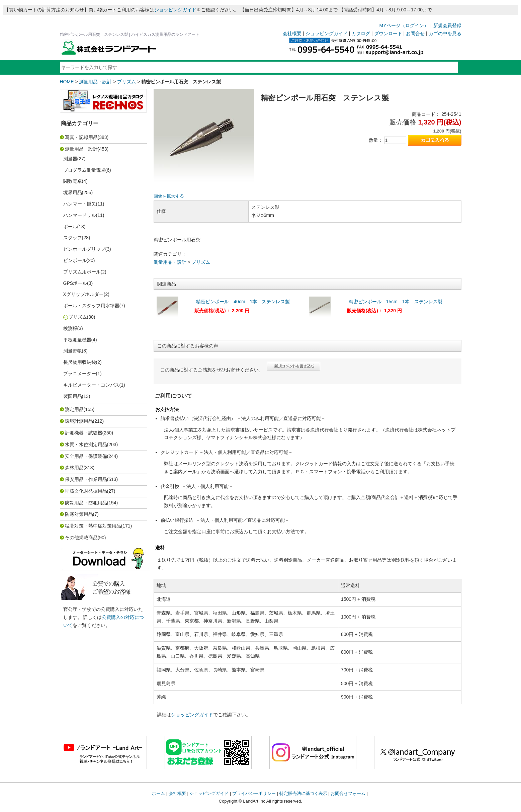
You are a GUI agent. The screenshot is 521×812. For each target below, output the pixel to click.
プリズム (126, 82)
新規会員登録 (447, 25)
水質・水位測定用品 (86, 444)
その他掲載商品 (81, 538)
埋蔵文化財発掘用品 (86, 491)
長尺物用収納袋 (80, 362)
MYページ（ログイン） (404, 25)
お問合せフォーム (348, 793)
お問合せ (415, 33)
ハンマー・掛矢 (80, 204)
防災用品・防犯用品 (86, 503)
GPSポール (75, 283)
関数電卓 (73, 181)
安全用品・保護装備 (86, 456)
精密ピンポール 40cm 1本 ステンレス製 (243, 302)
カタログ (361, 33)
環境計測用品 (79, 421)
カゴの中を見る (445, 33)
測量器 (70, 159)
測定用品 (74, 409)
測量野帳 (73, 351)
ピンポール (75, 260)
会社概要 (292, 33)
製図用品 (73, 396)
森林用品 (74, 468)
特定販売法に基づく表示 (303, 793)
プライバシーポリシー (254, 793)
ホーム (158, 793)
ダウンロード (388, 33)
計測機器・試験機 (84, 433)
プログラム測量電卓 (84, 170)
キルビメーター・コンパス (91, 385)
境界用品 (73, 192)
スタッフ (73, 238)
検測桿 (70, 328)
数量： (376, 140)
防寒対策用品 (79, 514)
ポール (70, 227)
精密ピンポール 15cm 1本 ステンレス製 (396, 302)
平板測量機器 (77, 340)
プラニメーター (80, 374)
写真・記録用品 (81, 137)
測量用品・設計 (95, 82)
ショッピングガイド (175, 10)
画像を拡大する (169, 196)
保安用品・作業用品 (86, 479)
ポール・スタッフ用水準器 (91, 306)
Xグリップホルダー (83, 294)
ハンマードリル (80, 215)
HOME (67, 82)
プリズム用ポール (82, 272)
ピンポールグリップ (84, 249)
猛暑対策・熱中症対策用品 (93, 526)
